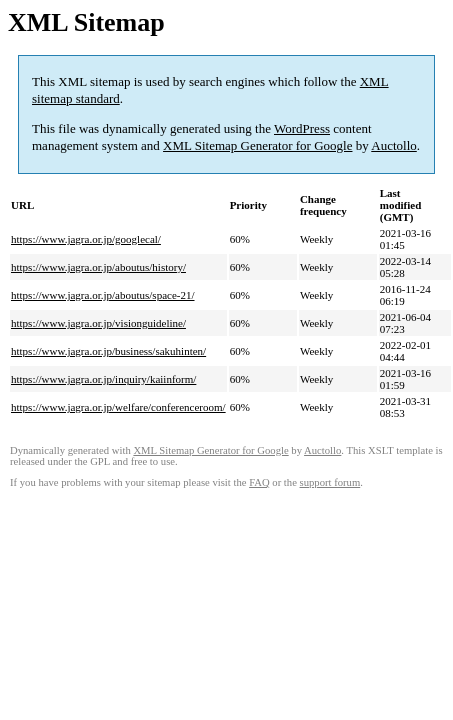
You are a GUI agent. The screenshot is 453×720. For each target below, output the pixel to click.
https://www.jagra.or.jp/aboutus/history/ (98, 267)
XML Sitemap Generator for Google (257, 145)
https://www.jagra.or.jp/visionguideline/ (98, 323)
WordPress (302, 128)
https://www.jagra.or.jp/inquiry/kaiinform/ (103, 379)
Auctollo (394, 145)
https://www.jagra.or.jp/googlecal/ (86, 239)
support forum (330, 482)
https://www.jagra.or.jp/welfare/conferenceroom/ (118, 407)
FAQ (259, 482)
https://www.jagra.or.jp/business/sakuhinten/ (108, 351)
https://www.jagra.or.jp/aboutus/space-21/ (103, 295)
